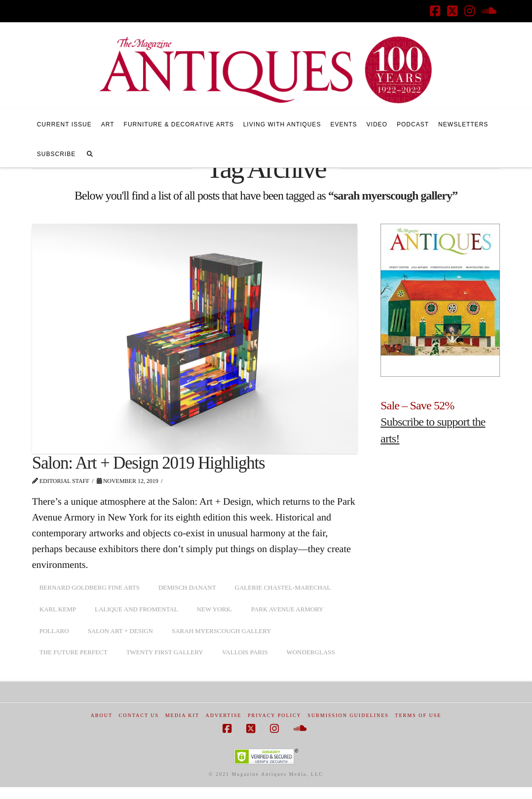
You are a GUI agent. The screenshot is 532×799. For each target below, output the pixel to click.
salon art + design (120, 631)
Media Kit (182, 715)
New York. (215, 609)
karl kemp (58, 609)
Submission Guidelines (348, 715)
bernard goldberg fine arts (90, 587)
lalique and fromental (136, 609)
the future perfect (74, 652)
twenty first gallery (165, 652)
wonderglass (310, 652)
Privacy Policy (275, 715)
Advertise (224, 715)
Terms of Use (418, 715)
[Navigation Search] (90, 153)
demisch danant (187, 587)
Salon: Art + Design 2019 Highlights (149, 463)
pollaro (54, 631)
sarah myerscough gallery (222, 631)
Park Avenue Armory (287, 609)
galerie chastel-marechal (283, 587)
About (102, 715)
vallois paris (245, 652)
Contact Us (139, 715)
